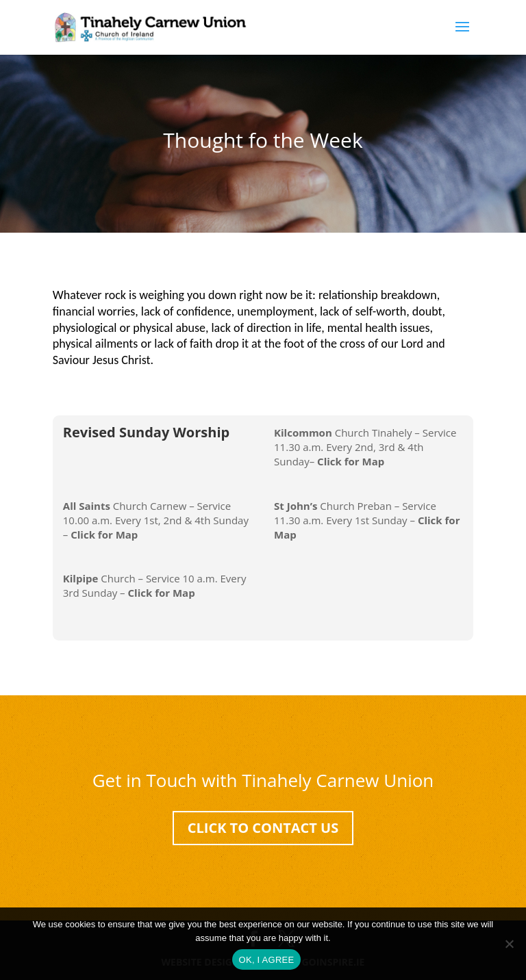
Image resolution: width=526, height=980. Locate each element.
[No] (509, 944)
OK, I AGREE (267, 960)
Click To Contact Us (263, 828)
